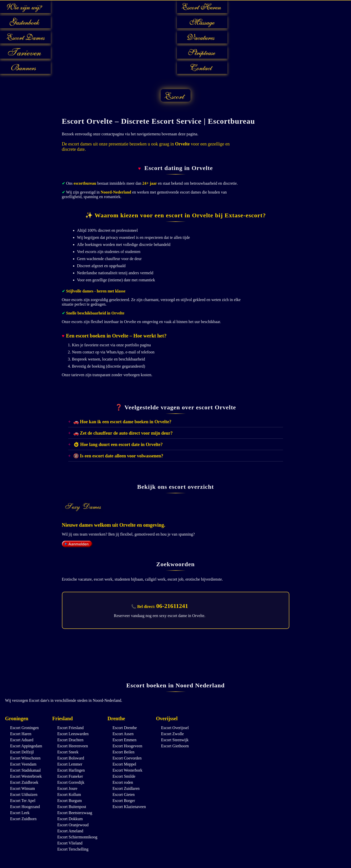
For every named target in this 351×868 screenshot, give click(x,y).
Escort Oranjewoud (73, 825)
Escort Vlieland (70, 843)
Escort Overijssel (175, 728)
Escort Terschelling (73, 849)
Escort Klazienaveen (129, 807)
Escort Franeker (70, 776)
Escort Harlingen (71, 770)
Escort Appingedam (26, 746)
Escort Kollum (69, 795)
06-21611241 (172, 606)
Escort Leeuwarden (73, 734)
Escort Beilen (123, 752)
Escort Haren (21, 734)
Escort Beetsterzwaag (75, 813)
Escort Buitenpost (72, 807)
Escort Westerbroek (26, 776)
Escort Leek (20, 813)
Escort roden (123, 782)
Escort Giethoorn (175, 746)
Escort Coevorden (127, 758)
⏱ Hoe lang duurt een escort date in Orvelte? (118, 444)
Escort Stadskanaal (25, 770)
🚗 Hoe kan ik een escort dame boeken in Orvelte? (122, 422)
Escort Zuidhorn (23, 819)
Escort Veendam (23, 764)
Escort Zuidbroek (24, 782)
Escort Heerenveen (73, 746)
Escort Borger (124, 801)
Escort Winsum (22, 788)
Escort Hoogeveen (127, 746)
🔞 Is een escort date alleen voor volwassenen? (118, 456)
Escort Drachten (71, 740)
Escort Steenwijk (175, 740)
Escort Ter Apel (23, 801)
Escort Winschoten (25, 758)
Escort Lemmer (70, 764)
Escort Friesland (71, 728)
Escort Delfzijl (22, 752)
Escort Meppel (124, 764)
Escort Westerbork (127, 770)
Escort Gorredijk (71, 782)
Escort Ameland (70, 831)
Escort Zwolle (172, 734)
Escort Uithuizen (24, 795)
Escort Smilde (124, 776)
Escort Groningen (24, 728)
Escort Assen (123, 734)
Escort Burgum (70, 801)
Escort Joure (67, 788)
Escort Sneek (68, 752)
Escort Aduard (22, 740)
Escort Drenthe (125, 728)
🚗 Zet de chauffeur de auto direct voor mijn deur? (123, 433)
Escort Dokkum (70, 819)
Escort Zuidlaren (126, 788)
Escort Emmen (124, 740)
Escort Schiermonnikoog (77, 837)
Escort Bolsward (71, 758)
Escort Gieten (124, 795)
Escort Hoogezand (25, 807)
